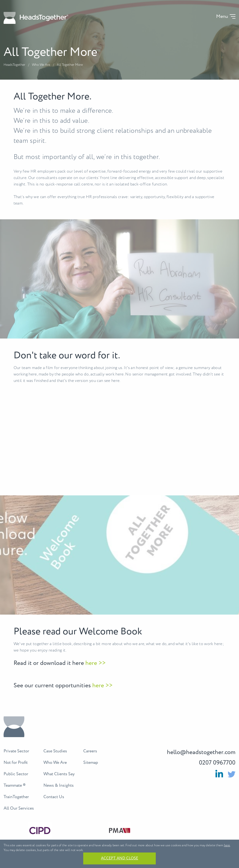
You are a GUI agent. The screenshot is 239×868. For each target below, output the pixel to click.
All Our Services (19, 808)
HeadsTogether (14, 65)
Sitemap (91, 763)
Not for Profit (16, 763)
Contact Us (54, 797)
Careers (90, 751)
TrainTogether (16, 797)
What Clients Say (59, 774)
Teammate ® (15, 786)
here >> (95, 663)
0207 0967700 (217, 763)
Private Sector (16, 751)
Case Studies (55, 751)
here (227, 845)
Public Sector (16, 774)
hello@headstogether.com (201, 752)
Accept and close (119, 858)
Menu (222, 17)
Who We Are (41, 65)
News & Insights (59, 786)
